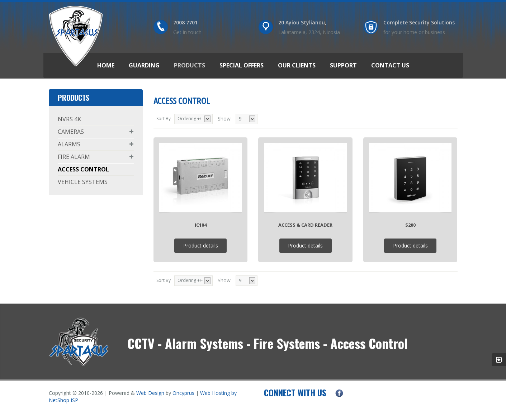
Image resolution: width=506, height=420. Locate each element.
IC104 (201, 225)
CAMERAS (71, 132)
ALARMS (69, 144)
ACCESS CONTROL (83, 169)
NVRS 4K (69, 119)
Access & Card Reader (305, 225)
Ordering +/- (190, 119)
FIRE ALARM (74, 157)
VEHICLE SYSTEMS (83, 182)
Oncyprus (183, 393)
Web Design (150, 393)
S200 (410, 225)
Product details (201, 246)
